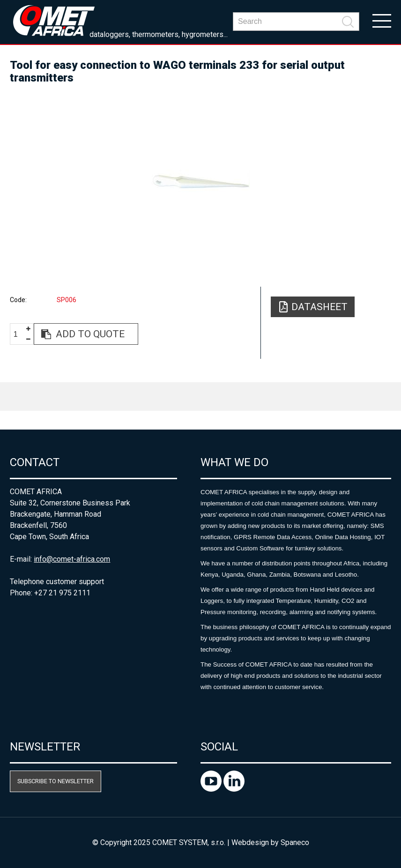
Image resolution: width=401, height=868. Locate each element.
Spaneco (295, 842)
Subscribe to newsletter (56, 781)
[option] (200, 181)
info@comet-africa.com (72, 559)
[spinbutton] (19, 334)
